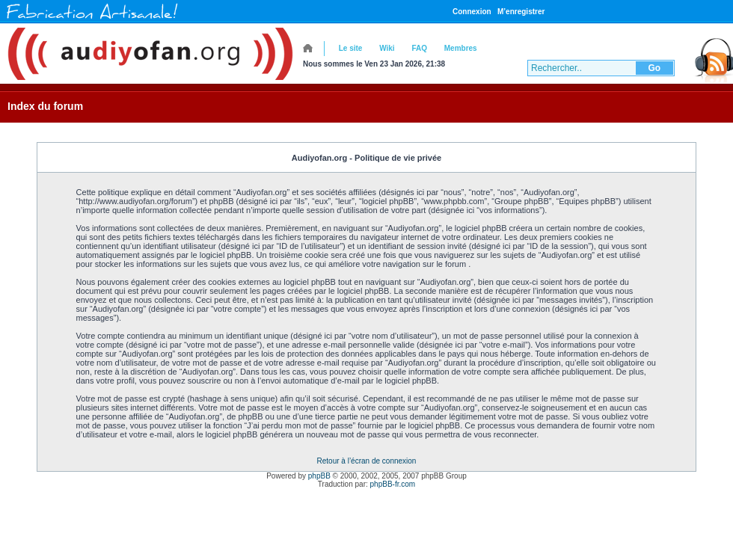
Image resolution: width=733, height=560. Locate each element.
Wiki (387, 48)
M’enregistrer (521, 12)
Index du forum (45, 106)
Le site (351, 48)
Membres (461, 48)
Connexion (472, 12)
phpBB (319, 476)
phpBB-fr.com (393, 484)
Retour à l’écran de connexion (367, 461)
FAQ (419, 48)
